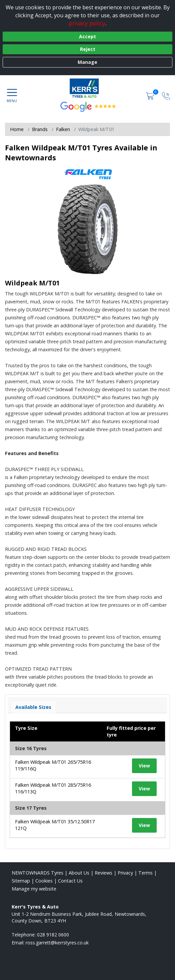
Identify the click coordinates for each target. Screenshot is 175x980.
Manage (87, 62)
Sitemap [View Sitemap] (21, 881)
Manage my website (34, 889)
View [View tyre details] (144, 766)
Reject (88, 49)
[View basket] (151, 95)
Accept (87, 36)
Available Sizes (33, 707)
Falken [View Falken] (63, 129)
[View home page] (87, 88)
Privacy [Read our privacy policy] (125, 873)
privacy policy (87, 23)
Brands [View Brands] (40, 129)
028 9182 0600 (53, 935)
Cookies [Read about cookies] (44, 881)
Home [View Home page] (17, 129)
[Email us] (57, 943)
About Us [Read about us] (79, 873)
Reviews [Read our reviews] (103, 873)
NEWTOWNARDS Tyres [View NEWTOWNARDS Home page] (37, 873)
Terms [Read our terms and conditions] (145, 873)
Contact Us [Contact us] (70, 881)
